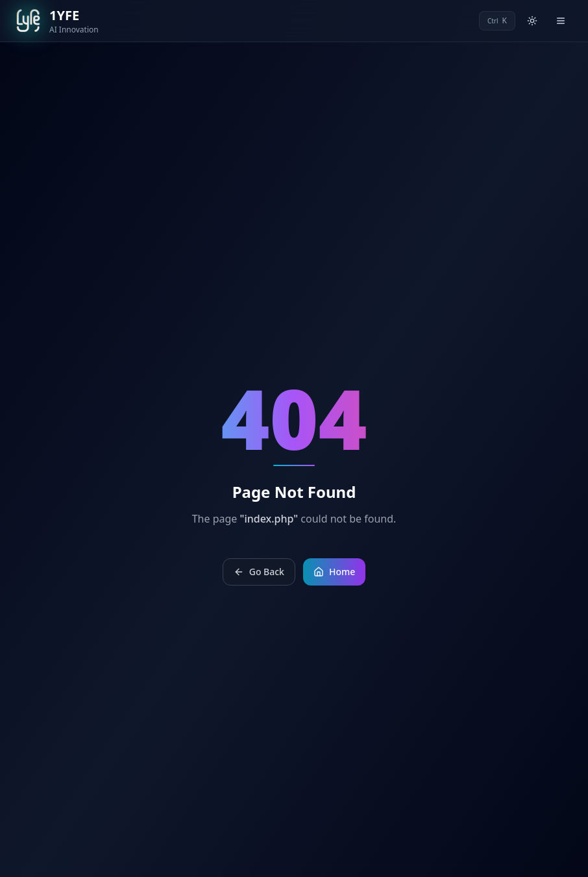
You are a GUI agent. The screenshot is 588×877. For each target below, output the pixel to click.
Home (334, 572)
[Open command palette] (497, 21)
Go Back (259, 572)
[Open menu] (561, 21)
